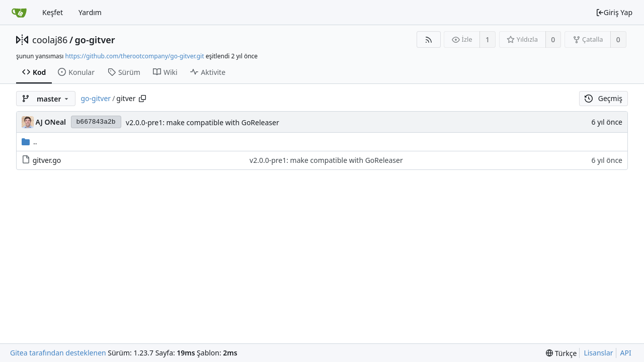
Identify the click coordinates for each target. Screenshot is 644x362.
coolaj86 (50, 40)
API (626, 353)
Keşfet (53, 12)
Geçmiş (603, 98)
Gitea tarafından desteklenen (58, 353)
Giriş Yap (614, 12)
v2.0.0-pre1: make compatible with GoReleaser (203, 122)
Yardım (90, 12)
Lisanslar (598, 353)
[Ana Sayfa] (19, 13)
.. (29, 142)
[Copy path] (142, 99)
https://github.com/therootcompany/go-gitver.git (135, 56)
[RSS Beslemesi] (428, 39)
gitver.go (47, 160)
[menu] (561, 353)
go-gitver (95, 40)
